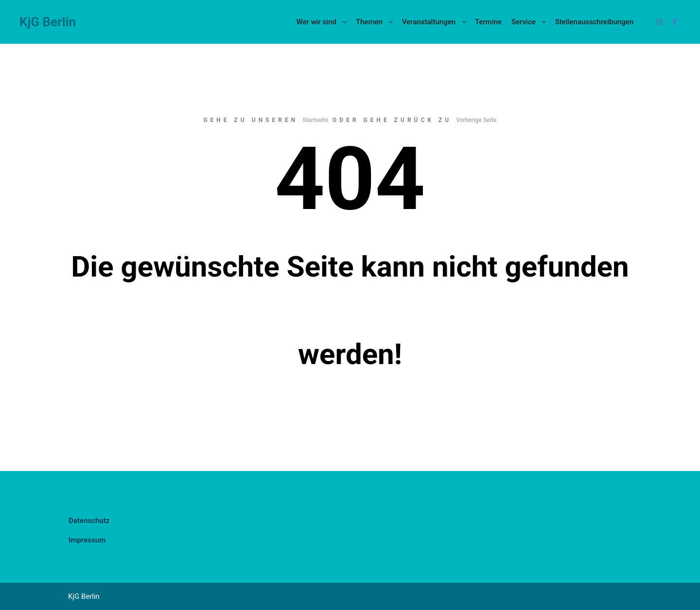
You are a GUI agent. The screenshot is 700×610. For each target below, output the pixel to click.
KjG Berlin (48, 22)
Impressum (87, 540)
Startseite (315, 120)
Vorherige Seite (476, 120)
